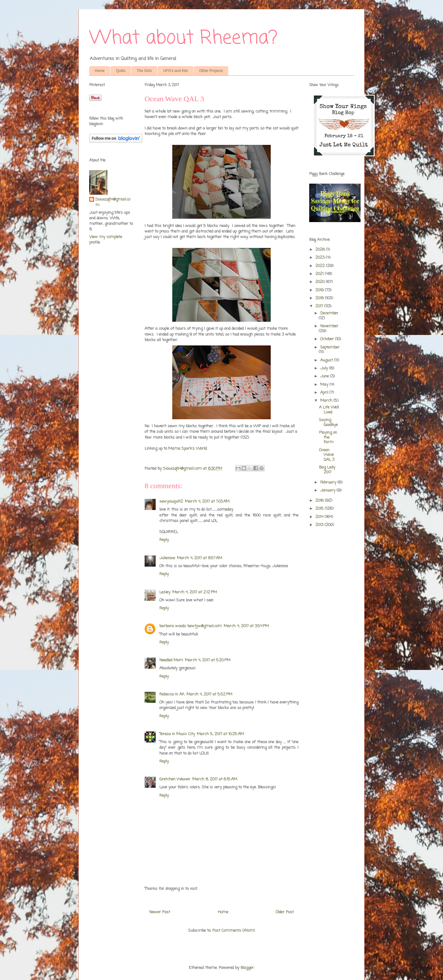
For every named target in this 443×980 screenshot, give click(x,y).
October (328, 339)
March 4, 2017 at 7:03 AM (207, 502)
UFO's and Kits (175, 71)
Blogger (247, 968)
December (329, 313)
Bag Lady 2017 (327, 470)
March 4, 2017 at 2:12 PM (195, 592)
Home (100, 71)
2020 (321, 282)
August (327, 360)
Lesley (165, 592)
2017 (320, 306)
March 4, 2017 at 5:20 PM (208, 660)
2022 (321, 266)
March (327, 401)
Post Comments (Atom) (233, 931)
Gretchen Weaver (175, 779)
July (325, 368)
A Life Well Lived (329, 410)
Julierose (167, 558)
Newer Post (160, 912)
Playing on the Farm (328, 437)
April (325, 393)
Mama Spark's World (188, 449)
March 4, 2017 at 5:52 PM (209, 694)
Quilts (121, 71)
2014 (320, 517)
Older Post (285, 912)
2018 (320, 298)
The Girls (144, 71)
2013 (320, 525)
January (328, 490)
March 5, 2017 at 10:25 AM (220, 734)
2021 (320, 274)
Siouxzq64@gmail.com (113, 202)
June (325, 376)
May (325, 385)
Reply (164, 540)
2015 (320, 509)
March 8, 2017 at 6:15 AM (215, 779)
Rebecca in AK (172, 694)
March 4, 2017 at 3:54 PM (246, 626)
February (329, 482)
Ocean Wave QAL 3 (327, 455)
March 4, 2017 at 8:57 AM (200, 558)
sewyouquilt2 (171, 502)
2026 (321, 250)
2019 (320, 290)
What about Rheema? (183, 38)
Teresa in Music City (177, 734)
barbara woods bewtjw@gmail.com (191, 626)
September (330, 347)
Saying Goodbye (328, 422)
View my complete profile (106, 240)
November (329, 326)
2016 (320, 501)
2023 (321, 258)
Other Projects (211, 71)
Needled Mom (171, 660)
